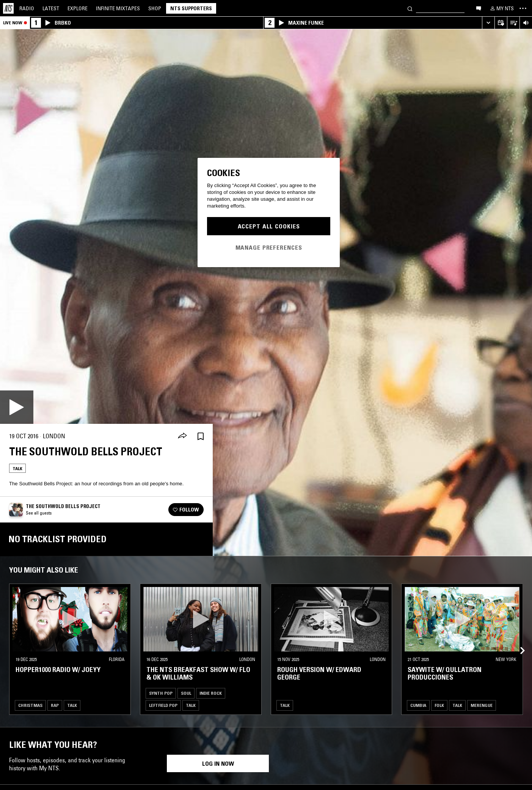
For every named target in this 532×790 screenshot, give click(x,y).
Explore (78, 8)
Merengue (482, 705)
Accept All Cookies (269, 226)
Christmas (30, 705)
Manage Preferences (269, 247)
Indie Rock (211, 693)
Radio (27, 8)
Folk (439, 705)
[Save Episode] (201, 436)
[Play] (17, 407)
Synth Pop (161, 693)
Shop (155, 8)
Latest (51, 8)
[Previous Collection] (518, 642)
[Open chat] (479, 8)
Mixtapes (118, 8)
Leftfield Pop (163, 705)
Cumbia (418, 705)
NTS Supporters (191, 8)
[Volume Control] (526, 23)
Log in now (218, 763)
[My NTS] (501, 8)
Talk (17, 468)
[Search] (410, 8)
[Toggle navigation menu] (523, 8)
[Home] (8, 8)
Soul (186, 693)
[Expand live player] (488, 23)
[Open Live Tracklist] (513, 23)
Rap (55, 705)
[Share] (182, 436)
